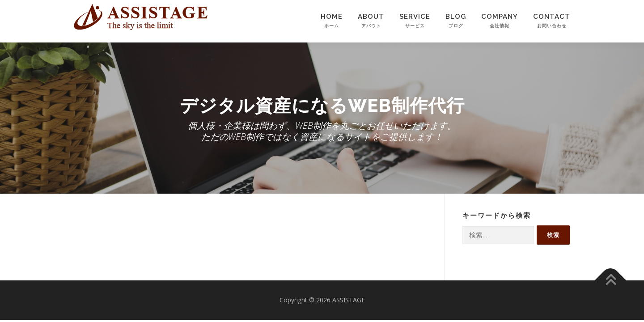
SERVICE (415, 26)
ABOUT (371, 26)
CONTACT (552, 26)
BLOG (456, 26)
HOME (332, 26)
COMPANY (500, 26)
